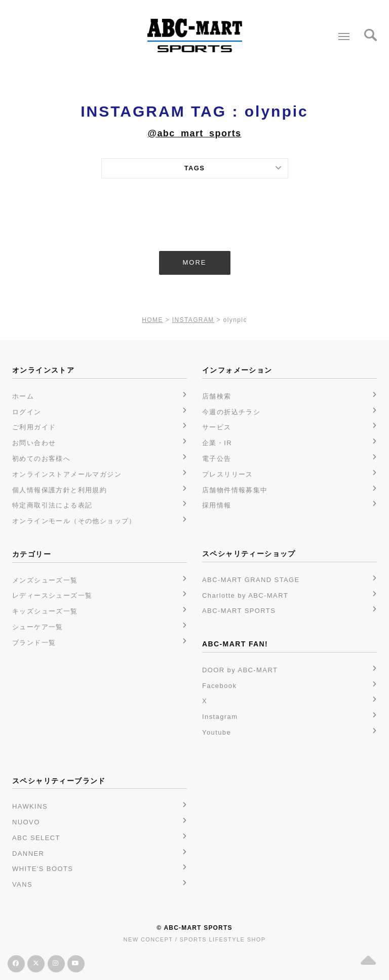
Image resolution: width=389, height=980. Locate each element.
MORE (195, 262)
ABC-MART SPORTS (239, 611)
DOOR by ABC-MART (240, 670)
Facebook (219, 686)
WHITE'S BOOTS (43, 869)
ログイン (27, 412)
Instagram (220, 717)
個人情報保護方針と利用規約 (60, 490)
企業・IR (217, 443)
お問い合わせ (34, 443)
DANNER (28, 854)
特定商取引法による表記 (52, 505)
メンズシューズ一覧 (45, 580)
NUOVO (26, 822)
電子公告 (217, 459)
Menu (342, 32)
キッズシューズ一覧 (45, 611)
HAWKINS (30, 806)
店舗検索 (217, 396)
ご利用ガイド (34, 427)
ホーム (23, 396)
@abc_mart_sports (194, 133)
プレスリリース (228, 474)
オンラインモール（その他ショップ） (74, 521)
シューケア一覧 (38, 627)
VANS (22, 884)
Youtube (217, 732)
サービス (217, 427)
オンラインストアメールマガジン (67, 474)
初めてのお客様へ (41, 459)
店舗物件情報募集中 (235, 490)
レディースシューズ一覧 (52, 595)
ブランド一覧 (34, 643)
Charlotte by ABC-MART (245, 595)
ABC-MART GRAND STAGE (251, 580)
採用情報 (217, 505)
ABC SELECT (36, 838)
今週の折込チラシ (231, 412)
